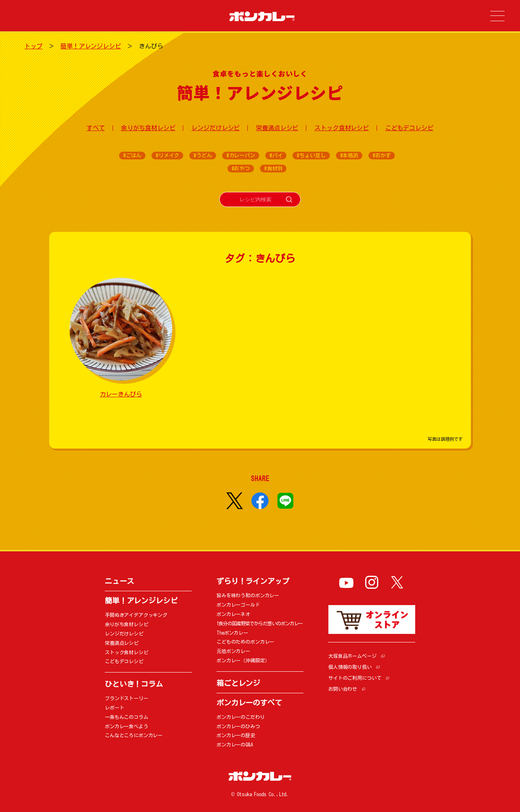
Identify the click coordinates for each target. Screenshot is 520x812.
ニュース (119, 581)
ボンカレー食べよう (127, 726)
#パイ (276, 156)
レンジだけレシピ (216, 128)
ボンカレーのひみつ (238, 726)
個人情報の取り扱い (350, 667)
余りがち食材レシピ (148, 128)
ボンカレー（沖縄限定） (243, 660)
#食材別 (273, 169)
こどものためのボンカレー (245, 642)
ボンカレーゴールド (238, 605)
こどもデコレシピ (409, 128)
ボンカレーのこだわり (241, 717)
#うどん (203, 156)
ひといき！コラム (134, 684)
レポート (114, 708)
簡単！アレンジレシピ (91, 46)
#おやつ (241, 169)
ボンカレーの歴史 (236, 735)
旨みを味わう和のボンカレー (248, 595)
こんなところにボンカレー (134, 735)
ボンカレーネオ (233, 614)
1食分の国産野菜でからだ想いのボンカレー (260, 623)
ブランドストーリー (127, 698)
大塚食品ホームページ (352, 656)
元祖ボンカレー (233, 651)
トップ (34, 46)
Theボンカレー (232, 633)
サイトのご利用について (355, 678)
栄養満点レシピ (277, 128)
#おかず (382, 156)
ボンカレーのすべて (249, 703)
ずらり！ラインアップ (253, 581)
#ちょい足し (311, 156)
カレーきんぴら (121, 394)
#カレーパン (241, 156)
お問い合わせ (343, 689)
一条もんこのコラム (127, 717)
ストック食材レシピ (342, 128)
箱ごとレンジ (238, 683)
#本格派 (349, 156)
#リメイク (167, 156)
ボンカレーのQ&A (235, 745)
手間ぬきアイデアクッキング (136, 615)
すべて (96, 128)
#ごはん (132, 156)
